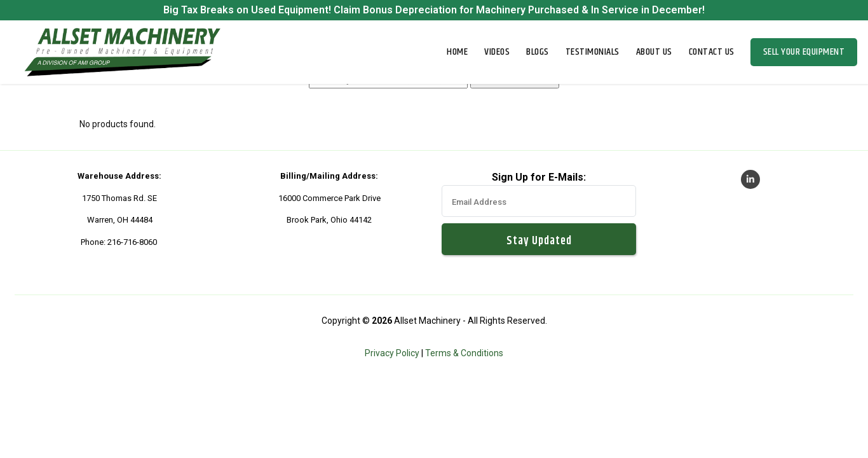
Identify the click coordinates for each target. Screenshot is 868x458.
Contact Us (712, 52)
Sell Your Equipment (804, 52)
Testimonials (593, 52)
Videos (497, 52)
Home (457, 52)
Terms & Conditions (464, 353)
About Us (654, 52)
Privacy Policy (392, 353)
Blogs (538, 52)
